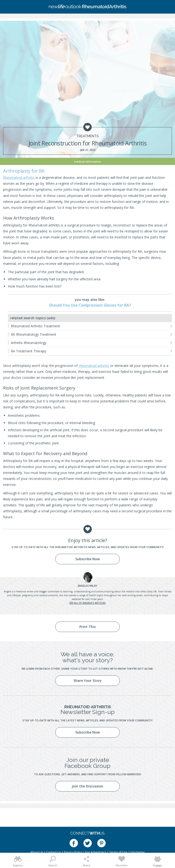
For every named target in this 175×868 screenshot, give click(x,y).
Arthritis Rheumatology (29, 343)
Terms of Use (118, 852)
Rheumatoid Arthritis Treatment (35, 326)
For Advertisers (96, 852)
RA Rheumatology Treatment (33, 334)
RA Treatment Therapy (28, 351)
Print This (87, 627)
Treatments (87, 136)
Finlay (87, 586)
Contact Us (54, 852)
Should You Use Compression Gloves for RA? (90, 305)
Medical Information (87, 162)
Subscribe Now (87, 559)
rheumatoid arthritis (94, 366)
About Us (37, 852)
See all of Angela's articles (87, 603)
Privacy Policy (73, 852)
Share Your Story (87, 681)
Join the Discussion (87, 786)
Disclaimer (138, 852)
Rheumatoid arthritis (19, 177)
